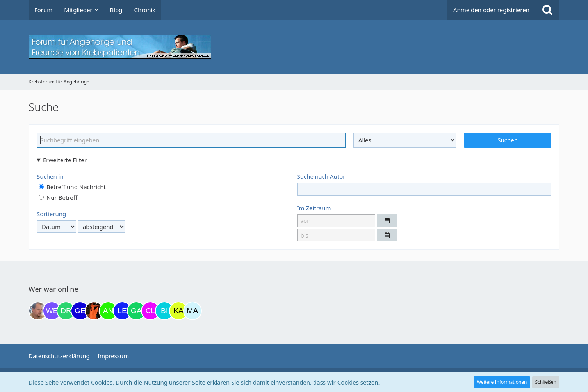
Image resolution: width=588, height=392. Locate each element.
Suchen (508, 140)
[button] (387, 220)
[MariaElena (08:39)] (192, 311)
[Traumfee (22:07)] (94, 311)
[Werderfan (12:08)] (52, 311)
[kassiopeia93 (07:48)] (178, 311)
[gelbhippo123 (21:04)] (80, 311)
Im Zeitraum (314, 208)
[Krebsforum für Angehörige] (294, 47)
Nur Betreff (58, 197)
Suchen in (50, 176)
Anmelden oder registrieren (491, 10)
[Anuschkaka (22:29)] (108, 311)
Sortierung (51, 214)
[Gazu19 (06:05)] (136, 311)
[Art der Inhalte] (405, 140)
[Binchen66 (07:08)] (164, 311)
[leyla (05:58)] (122, 311)
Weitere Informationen (502, 382)
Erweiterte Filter (65, 160)
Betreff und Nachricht (72, 187)
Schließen (546, 382)
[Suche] (547, 10)
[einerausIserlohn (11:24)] (38, 311)
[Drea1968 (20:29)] (66, 311)
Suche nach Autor (321, 176)
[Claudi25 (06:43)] (150, 311)
